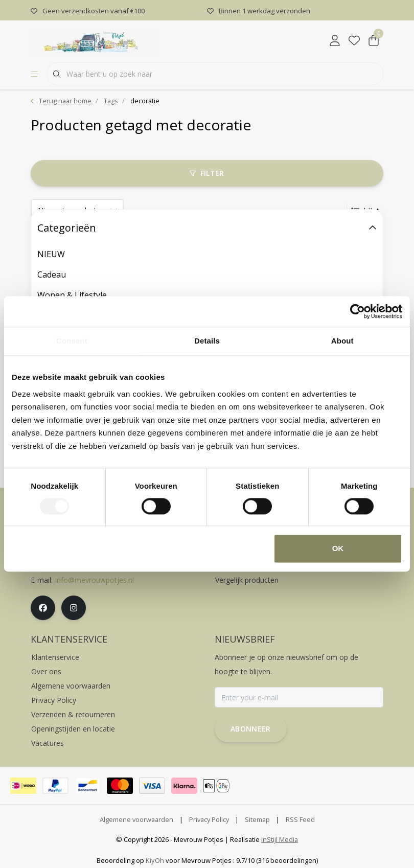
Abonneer (251, 729)
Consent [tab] (72, 341)
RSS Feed (300, 819)
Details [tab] (207, 341)
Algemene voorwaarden (136, 819)
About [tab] (342, 341)
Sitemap (257, 819)
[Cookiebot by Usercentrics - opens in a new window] (358, 311)
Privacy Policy (209, 819)
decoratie (145, 101)
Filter (207, 173)
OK (338, 549)
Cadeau (52, 275)
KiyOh (155, 860)
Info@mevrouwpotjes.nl (94, 580)
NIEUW (51, 254)
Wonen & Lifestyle (72, 295)
